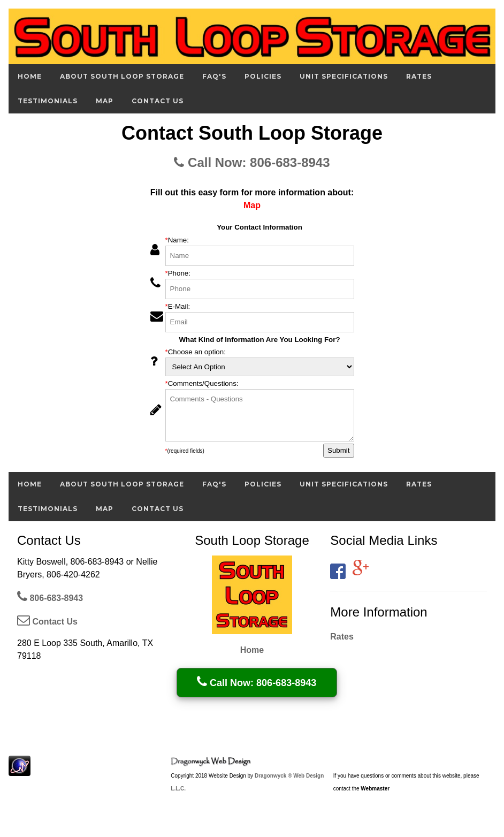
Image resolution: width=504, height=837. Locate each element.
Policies (263, 76)
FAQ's (214, 76)
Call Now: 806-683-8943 (252, 162)
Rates (419, 76)
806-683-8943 (50, 598)
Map (105, 101)
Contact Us (158, 101)
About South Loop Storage (122, 76)
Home (30, 76)
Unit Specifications (344, 76)
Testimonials (48, 101)
